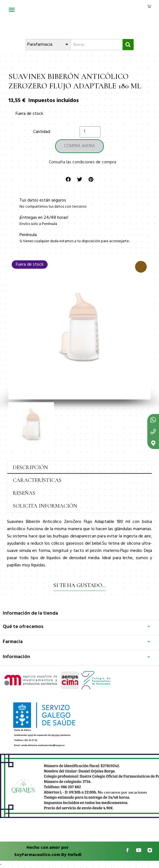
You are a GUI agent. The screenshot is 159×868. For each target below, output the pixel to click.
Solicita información (45, 506)
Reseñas (24, 493)
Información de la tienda (30, 613)
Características (37, 480)
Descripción (30, 467)
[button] (12, 328)
